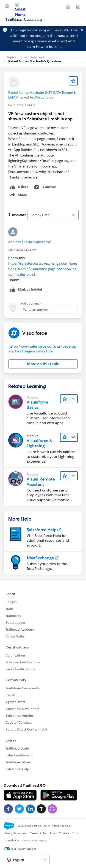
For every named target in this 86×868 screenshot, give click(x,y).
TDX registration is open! (32, 30)
